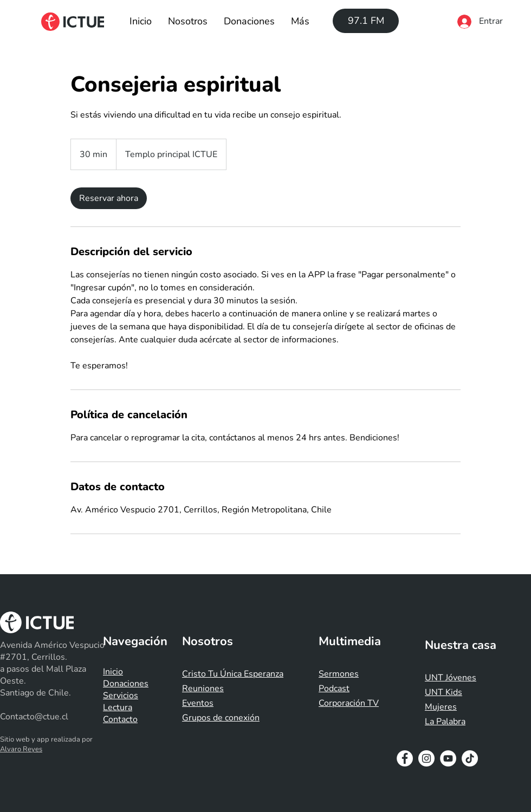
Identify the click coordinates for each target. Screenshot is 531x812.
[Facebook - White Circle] (405, 758)
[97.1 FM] (366, 21)
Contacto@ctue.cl (34, 717)
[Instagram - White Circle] (426, 758)
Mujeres (441, 707)
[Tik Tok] (470, 758)
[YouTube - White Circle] (448, 758)
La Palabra (445, 722)
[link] (109, 198)
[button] (188, 21)
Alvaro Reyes (21, 749)
